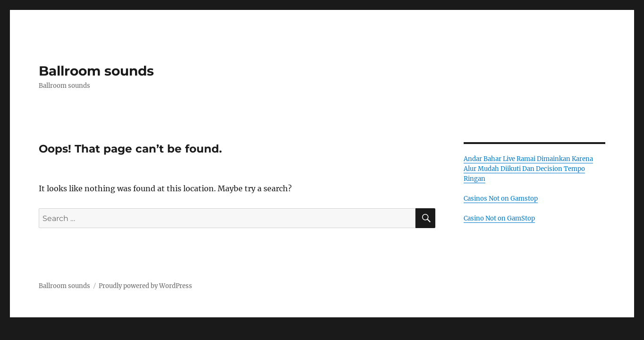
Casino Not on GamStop (499, 218)
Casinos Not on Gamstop (501, 199)
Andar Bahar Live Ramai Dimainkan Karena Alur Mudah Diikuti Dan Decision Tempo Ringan (528, 169)
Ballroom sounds (96, 71)
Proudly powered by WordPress (145, 286)
